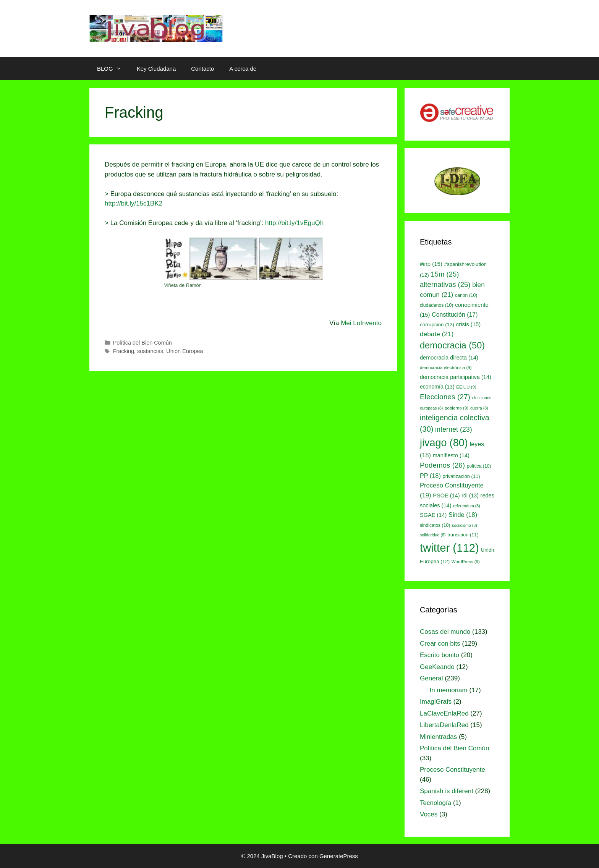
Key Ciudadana (156, 69)
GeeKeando (437, 667)
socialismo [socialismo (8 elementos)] (465, 525)
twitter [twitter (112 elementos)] (449, 548)
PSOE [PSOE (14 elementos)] (446, 496)
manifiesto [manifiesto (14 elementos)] (451, 455)
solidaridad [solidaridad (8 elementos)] (433, 535)
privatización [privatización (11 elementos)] (461, 476)
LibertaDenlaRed (444, 725)
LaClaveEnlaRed (444, 713)
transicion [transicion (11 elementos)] (463, 535)
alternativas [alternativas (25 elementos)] (445, 284)
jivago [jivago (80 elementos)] (444, 443)
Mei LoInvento (361, 323)
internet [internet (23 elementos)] (454, 429)
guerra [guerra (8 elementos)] (479, 408)
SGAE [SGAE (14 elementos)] (433, 515)
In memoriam (449, 690)
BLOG (113, 69)
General (431, 678)
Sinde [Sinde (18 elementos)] (463, 515)
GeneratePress (339, 856)
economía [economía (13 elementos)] (437, 387)
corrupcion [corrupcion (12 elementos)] (437, 325)
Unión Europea (185, 351)
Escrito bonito (440, 655)
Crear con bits (440, 644)
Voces (429, 814)
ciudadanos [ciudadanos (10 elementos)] (436, 305)
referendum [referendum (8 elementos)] (466, 506)
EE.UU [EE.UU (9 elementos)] (466, 387)
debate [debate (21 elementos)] (437, 334)
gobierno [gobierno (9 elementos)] (457, 408)
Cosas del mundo (445, 632)
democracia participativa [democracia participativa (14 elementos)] (456, 377)
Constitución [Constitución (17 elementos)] (455, 315)
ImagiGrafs (436, 702)
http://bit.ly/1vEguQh (294, 223)
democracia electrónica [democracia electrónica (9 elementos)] (446, 368)
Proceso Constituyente (452, 770)
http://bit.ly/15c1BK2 (134, 203)
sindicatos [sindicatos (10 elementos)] (435, 525)
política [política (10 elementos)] (479, 466)
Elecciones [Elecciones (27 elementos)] (445, 397)
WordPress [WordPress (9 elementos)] (466, 562)
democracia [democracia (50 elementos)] (452, 345)
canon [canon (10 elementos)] (466, 295)
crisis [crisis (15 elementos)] (469, 324)
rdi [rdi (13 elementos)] (470, 496)
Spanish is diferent (447, 791)
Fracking (124, 351)
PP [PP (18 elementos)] (430, 476)
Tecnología (435, 803)
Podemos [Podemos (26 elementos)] (442, 465)
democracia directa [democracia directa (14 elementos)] (449, 358)
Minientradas (438, 737)
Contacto (202, 69)
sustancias (150, 351)
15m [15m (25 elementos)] (445, 274)
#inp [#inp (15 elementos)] (431, 264)
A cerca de (243, 69)
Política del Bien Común (142, 343)
